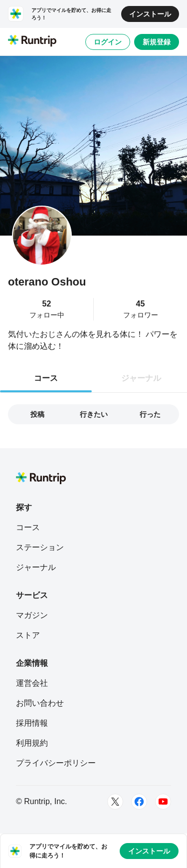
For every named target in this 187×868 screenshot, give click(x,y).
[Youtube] (163, 802)
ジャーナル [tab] (141, 378)
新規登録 (157, 42)
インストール (150, 14)
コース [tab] (46, 378)
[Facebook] (139, 802)
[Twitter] (115, 802)
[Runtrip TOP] (32, 41)
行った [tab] (150, 414)
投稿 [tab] (37, 414)
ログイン (108, 42)
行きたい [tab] (94, 414)
